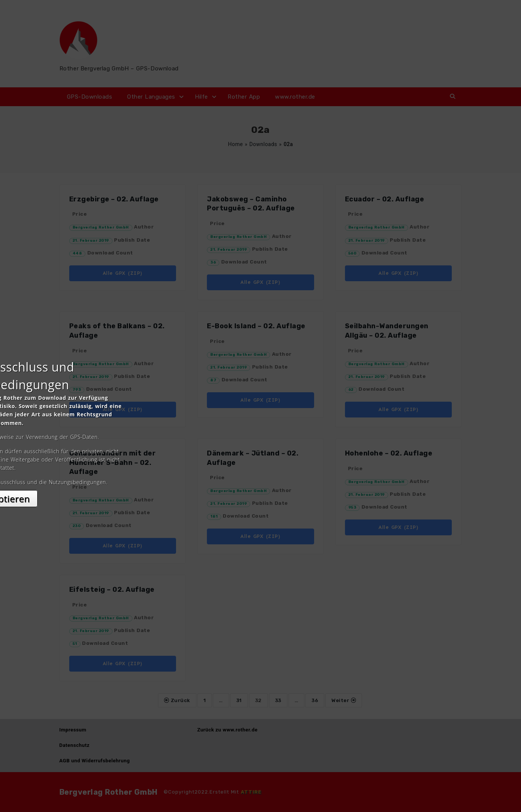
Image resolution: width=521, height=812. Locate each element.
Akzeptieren (260, 473)
